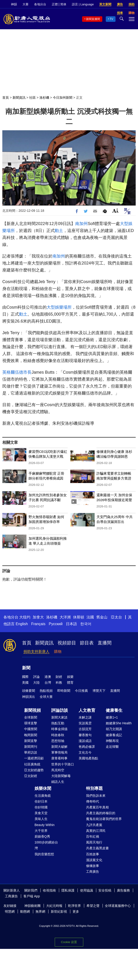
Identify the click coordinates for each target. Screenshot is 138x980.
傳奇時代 (93, 801)
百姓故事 (93, 854)
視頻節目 (67, 643)
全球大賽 (46, 697)
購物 (58, 652)
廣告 (120, 4)
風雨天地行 (94, 842)
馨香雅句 (85, 735)
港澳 (48, 677)
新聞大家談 (59, 717)
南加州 (81, 224)
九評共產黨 (94, 825)
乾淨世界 (74, 906)
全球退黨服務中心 (118, 906)
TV (111, 19)
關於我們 (31, 890)
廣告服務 (123, 890)
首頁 (6, 98)
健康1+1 (112, 717)
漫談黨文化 (94, 860)
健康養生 (114, 710)
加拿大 (38, 617)
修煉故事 (93, 866)
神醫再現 (112, 741)
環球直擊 (31, 723)
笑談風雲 (85, 723)
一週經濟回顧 (34, 758)
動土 (59, 231)
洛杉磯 (44, 98)
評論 (36, 677)
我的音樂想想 (44, 854)
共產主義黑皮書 (97, 848)
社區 (32, 98)
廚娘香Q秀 (42, 836)
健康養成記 (114, 735)
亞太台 (116, 617)
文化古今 (85, 752)
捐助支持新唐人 (36, 652)
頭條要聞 (29, 691)
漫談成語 (85, 741)
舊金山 (102, 617)
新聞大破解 (59, 747)
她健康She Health (119, 723)
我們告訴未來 (96, 796)
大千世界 (41, 831)
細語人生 (58, 782)
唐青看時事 (59, 758)
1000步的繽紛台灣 (46, 845)
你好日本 (41, 801)
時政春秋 (58, 735)
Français (38, 624)
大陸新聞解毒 (61, 776)
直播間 (105, 643)
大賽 (26, 4)
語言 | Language (83, 4)
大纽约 (25, 617)
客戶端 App (32, 896)
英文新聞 (105, 4)
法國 (90, 617)
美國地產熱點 (88, 758)
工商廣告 (93, 872)
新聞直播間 (93, 19)
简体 (63, 4)
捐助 (132, 4)
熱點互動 (58, 723)
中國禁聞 (31, 729)
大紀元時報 (54, 906)
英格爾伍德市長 (17, 372)
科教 (59, 683)
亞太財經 (31, 776)
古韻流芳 (85, 729)
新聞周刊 (31, 747)
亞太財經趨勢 (34, 770)
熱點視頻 (46, 691)
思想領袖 (58, 741)
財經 (59, 677)
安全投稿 (105, 890)
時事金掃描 (59, 729)
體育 (70, 683)
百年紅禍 (93, 836)
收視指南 (49, 890)
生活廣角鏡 (43, 796)
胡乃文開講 (114, 729)
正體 (55, 4)
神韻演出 (29, 697)
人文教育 (87, 710)
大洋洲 (65, 617)
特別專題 (94, 788)
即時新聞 (64, 691)
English (22, 624)
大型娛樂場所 (59, 307)
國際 (25, 677)
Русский (56, 624)
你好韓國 (41, 807)
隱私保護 (68, 890)
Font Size (115, 211)
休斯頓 (79, 617)
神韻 (14, 4)
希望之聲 (93, 906)
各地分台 (40, 4)
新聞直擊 (31, 741)
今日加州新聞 (63, 98)
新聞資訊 (19, 98)
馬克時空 (58, 770)
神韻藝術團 (32, 906)
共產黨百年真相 (97, 807)
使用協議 (87, 890)
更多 (76, 911)
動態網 (25, 911)
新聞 (26, 668)
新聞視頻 (32, 710)
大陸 (36, 683)
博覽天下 (99, 691)
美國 (25, 683)
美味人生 (41, 819)
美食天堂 (41, 813)
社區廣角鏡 (32, 764)
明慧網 (10, 911)
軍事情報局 (59, 752)
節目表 (87, 643)
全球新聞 (31, 717)
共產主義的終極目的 (101, 813)
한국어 (86, 624)
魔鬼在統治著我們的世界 (104, 819)
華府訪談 (31, 752)
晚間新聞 (31, 735)
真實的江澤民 (96, 831)
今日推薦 (81, 691)
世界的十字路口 (63, 764)
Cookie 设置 (69, 942)
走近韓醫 (112, 747)
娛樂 (70, 677)
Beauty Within (45, 825)
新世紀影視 (59, 911)
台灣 (48, 683)
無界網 (40, 911)
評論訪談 (60, 710)
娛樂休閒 (43, 788)
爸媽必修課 (87, 747)
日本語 (71, 624)
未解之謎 (85, 717)
